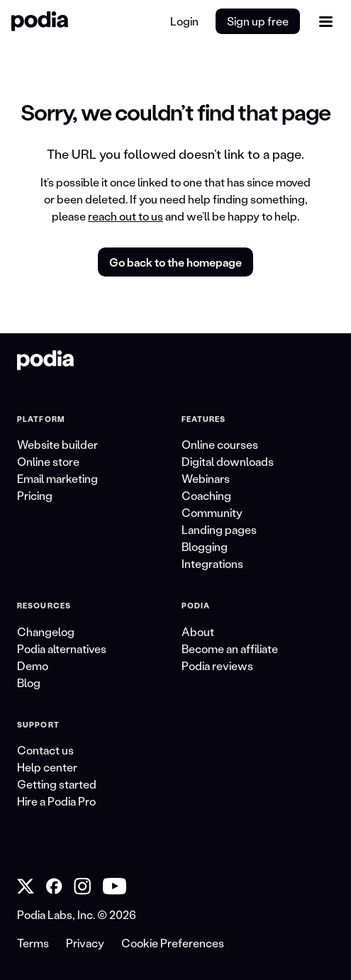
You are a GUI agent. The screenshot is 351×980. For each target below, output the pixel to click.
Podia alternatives (62, 648)
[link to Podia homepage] (45, 360)
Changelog (46, 631)
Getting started (57, 784)
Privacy (85, 943)
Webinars (206, 478)
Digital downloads (228, 461)
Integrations (212, 563)
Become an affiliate (230, 648)
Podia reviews (217, 666)
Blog (29, 683)
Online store (48, 461)
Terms (33, 943)
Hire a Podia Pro (56, 801)
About (198, 631)
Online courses (220, 444)
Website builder (57, 444)
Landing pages (219, 529)
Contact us (45, 750)
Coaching (206, 495)
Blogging (205, 546)
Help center (47, 767)
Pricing (35, 495)
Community (212, 512)
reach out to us (126, 216)
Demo (33, 666)
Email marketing (57, 478)
